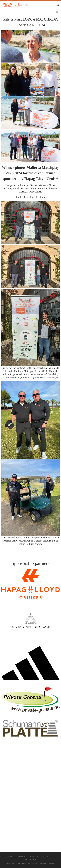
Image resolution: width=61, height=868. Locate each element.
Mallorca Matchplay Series (28, 765)
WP (19, 772)
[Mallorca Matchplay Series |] (20, 4)
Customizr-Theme (47, 772)
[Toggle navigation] (57, 12)
